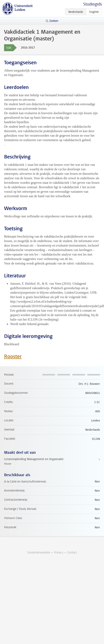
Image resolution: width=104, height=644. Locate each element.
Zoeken (54, 21)
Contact (72, 553)
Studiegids (93, 4)
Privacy (59, 553)
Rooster (13, 356)
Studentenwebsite (39, 553)
